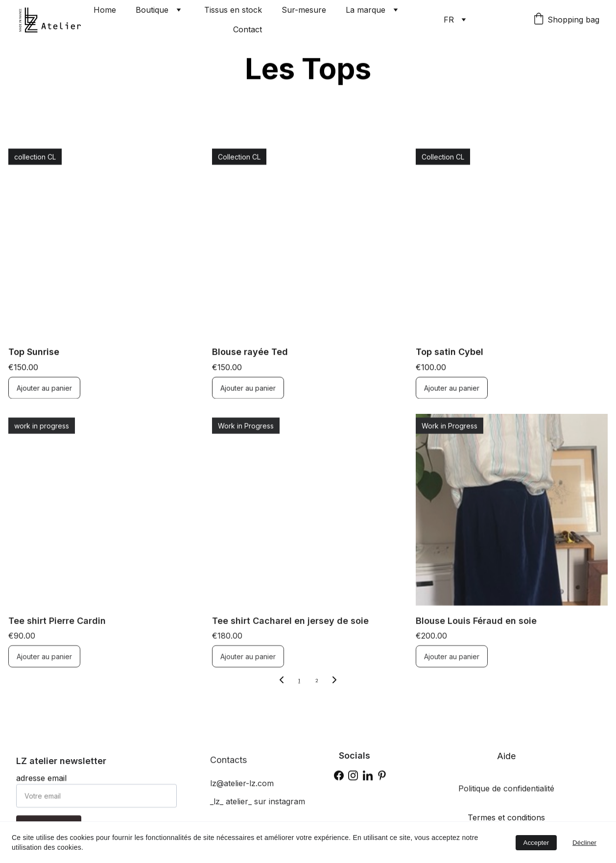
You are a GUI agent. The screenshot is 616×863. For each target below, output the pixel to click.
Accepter (536, 843)
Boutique (152, 10)
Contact (248, 29)
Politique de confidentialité (506, 791)
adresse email (41, 785)
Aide (506, 756)
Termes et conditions (506, 817)
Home (105, 10)
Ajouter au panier (44, 397)
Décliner (584, 843)
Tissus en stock (233, 10)
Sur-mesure (304, 10)
